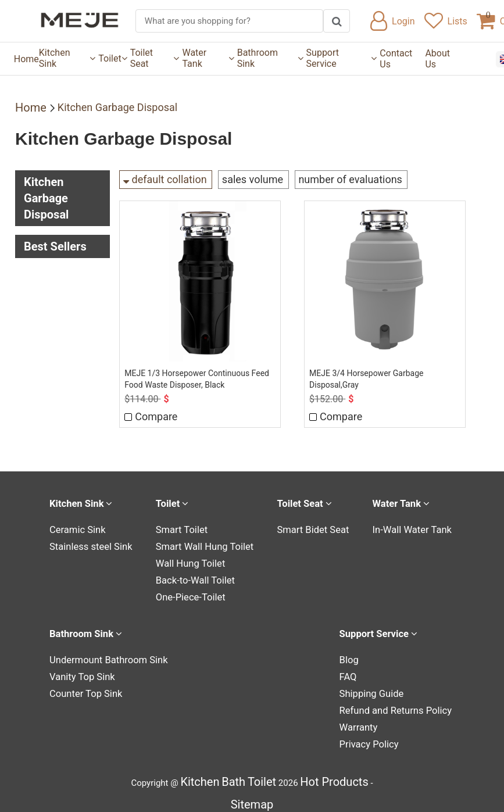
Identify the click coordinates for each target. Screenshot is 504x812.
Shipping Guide (379, 688)
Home (26, 59)
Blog (359, 655)
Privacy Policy (377, 736)
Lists (446, 21)
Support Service (342, 58)
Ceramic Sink (75, 528)
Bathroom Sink (270, 58)
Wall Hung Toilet (190, 560)
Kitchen (200, 774)
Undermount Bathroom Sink (103, 655)
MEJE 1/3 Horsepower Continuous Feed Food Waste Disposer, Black (198, 376)
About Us (437, 59)
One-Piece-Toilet (190, 593)
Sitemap (252, 796)
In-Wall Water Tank (416, 528)
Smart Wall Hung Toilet (203, 544)
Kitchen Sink (67, 58)
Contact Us (396, 59)
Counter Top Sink (83, 688)
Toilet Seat (155, 58)
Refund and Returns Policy (401, 704)
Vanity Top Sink (79, 671)
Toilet (112, 58)
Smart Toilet (182, 528)
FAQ (358, 671)
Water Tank (208, 58)
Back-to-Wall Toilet (194, 577)
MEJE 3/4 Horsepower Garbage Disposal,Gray (367, 376)
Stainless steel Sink (87, 544)
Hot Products (334, 774)
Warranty (367, 720)
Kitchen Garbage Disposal (117, 107)
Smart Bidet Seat (313, 528)
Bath (233, 774)
